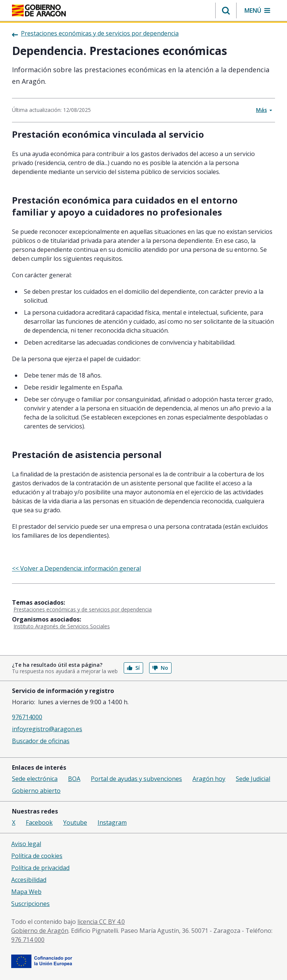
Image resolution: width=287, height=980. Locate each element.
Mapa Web (26, 892)
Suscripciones (30, 904)
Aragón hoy (209, 779)
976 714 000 (28, 940)
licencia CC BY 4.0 (101, 922)
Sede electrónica (35, 779)
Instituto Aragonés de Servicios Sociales (62, 626)
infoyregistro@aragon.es (47, 729)
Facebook (39, 822)
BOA (74, 779)
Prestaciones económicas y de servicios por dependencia (83, 609)
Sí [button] (133, 668)
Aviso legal (26, 844)
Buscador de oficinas (41, 741)
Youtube (75, 822)
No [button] (160, 668)
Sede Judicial (253, 779)
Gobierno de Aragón (40, 931)
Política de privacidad (40, 868)
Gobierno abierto (36, 791)
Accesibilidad (29, 880)
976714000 (27, 717)
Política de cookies (37, 856)
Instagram (112, 822)
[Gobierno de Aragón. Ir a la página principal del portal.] (39, 10)
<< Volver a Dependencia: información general (76, 568)
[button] (226, 10)
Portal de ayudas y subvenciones (136, 779)
